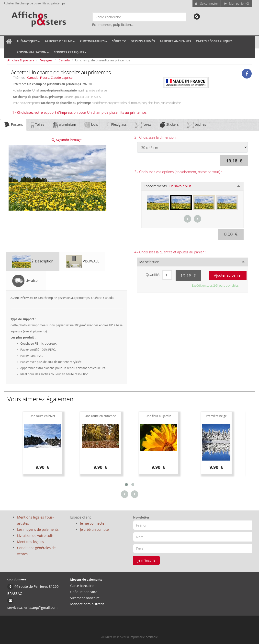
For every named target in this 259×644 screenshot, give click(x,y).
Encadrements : (168, 186)
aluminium (64, 125)
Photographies (93, 41)
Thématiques (28, 41)
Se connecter (207, 4)
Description (33, 261)
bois (91, 125)
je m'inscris (147, 560)
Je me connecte (92, 523)
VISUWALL (82, 261)
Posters (13, 125)
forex (143, 125)
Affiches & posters (21, 60)
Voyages (46, 60)
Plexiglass (116, 125)
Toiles (38, 125)
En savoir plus (180, 186)
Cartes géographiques (214, 41)
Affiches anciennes (175, 41)
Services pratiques (70, 52)
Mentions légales (31, 542)
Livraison (26, 281)
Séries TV (119, 41)
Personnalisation (33, 52)
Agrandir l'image (67, 140)
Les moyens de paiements (38, 529)
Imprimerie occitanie (144, 637)
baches (197, 125)
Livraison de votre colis (35, 536)
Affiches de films (60, 41)
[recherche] (197, 17)
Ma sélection (149, 262)
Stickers (169, 125)
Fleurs (45, 78)
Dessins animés (143, 41)
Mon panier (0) (236, 4)
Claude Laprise (62, 78)
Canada (64, 60)
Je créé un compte (94, 529)
